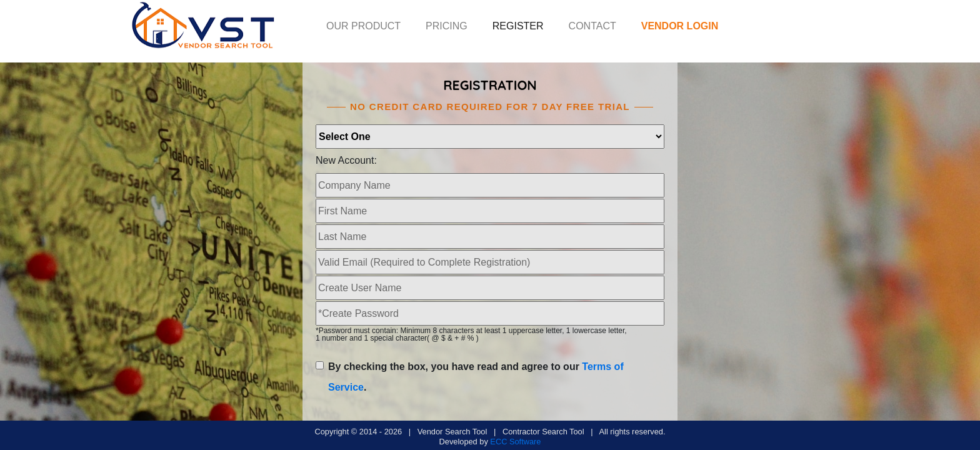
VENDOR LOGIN (680, 26)
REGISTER (518, 26)
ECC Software (515, 442)
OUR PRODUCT (363, 26)
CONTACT (592, 26)
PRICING (447, 26)
